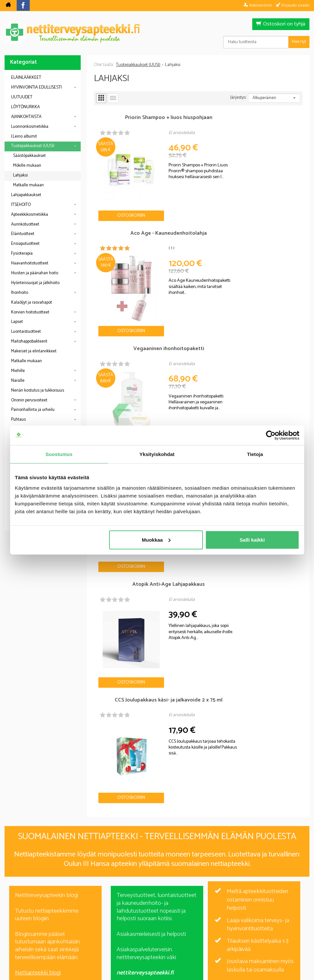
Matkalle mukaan (28, 185)
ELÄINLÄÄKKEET (26, 78)
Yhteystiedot (239, 930)
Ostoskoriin (112, 187)
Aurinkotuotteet (25, 224)
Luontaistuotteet (26, 332)
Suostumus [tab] (59, 454)
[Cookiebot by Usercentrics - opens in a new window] (271, 435)
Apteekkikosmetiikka (30, 215)
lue (192, 887)
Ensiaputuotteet (25, 244)
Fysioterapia (22, 253)
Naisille (18, 381)
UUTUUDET (22, 97)
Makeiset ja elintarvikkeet (34, 351)
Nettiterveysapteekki (84, 930)
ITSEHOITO (21, 205)
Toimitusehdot (199, 930)
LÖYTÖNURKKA (25, 107)
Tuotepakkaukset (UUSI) (33, 146)
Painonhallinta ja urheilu (33, 410)
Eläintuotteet (23, 234)
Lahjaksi (20, 175)
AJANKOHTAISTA (26, 117)
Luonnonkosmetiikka (30, 127)
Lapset (17, 322)
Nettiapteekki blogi (38, 686)
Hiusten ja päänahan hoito (35, 273)
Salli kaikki (252, 540)
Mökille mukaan (27, 166)
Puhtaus (18, 420)
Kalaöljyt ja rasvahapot (32, 303)
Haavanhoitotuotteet (30, 263)
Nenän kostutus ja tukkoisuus (38, 390)
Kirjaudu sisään (296, 5)
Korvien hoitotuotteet (30, 312)
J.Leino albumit (24, 136)
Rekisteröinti (261, 5)
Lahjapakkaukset (26, 195)
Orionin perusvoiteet (29, 400)
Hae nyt (299, 42)
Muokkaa (156, 540)
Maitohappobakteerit (29, 341)
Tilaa (195, 878)
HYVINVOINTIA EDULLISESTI (36, 87)
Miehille (18, 371)
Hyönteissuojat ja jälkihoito (35, 283)
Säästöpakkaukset (29, 156)
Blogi (122, 930)
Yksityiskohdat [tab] (157, 454)
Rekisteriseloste (155, 930)
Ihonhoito (20, 293)
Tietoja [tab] (255, 454)
